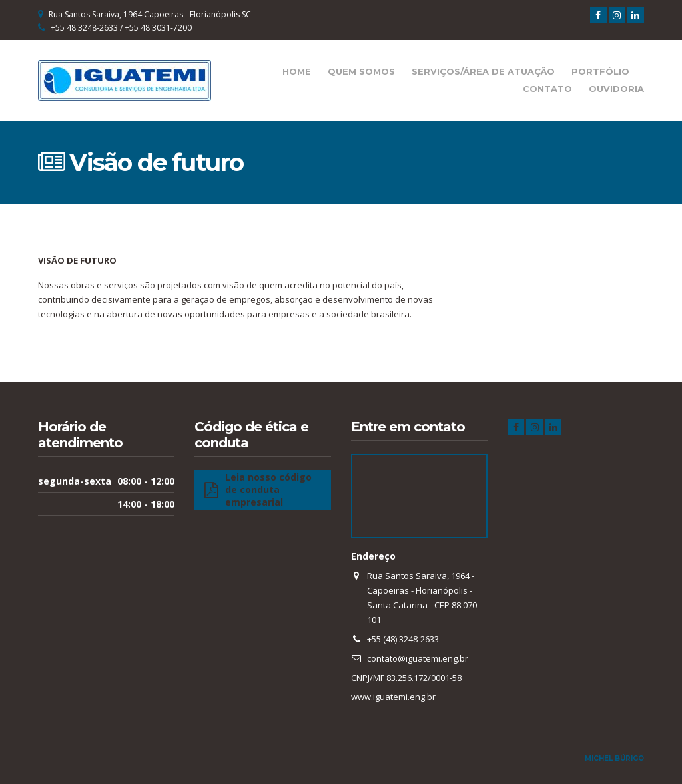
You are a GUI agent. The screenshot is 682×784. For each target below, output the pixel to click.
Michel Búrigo (614, 758)
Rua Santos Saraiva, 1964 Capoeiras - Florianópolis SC (150, 14)
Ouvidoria (616, 89)
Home (297, 71)
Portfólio (600, 71)
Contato (547, 89)
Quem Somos (361, 71)
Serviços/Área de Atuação (483, 71)
